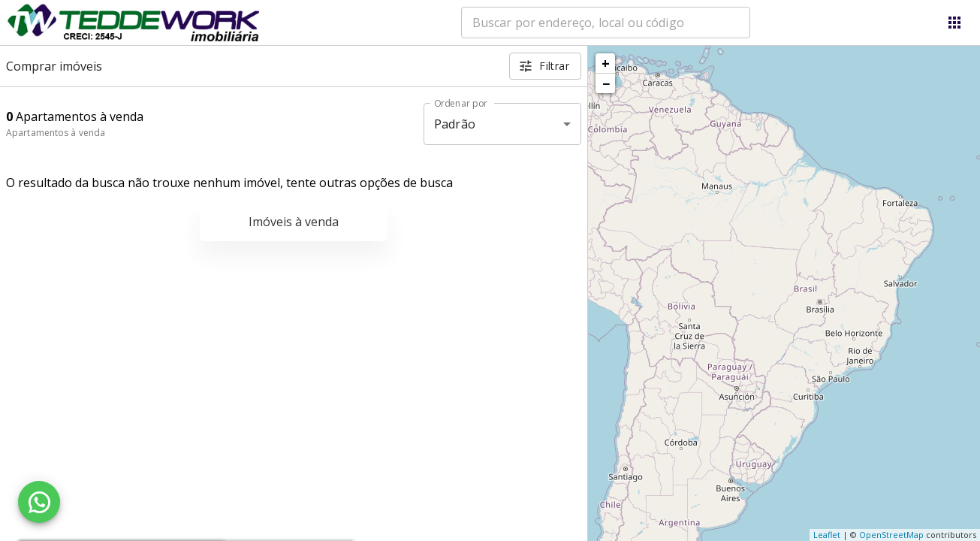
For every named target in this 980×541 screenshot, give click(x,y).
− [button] (606, 83)
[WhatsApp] (39, 502)
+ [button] (606, 63)
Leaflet (827, 535)
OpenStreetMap (891, 535)
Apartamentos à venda (56, 133)
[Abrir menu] (954, 23)
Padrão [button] (455, 124)
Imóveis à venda (294, 222)
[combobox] (606, 23)
